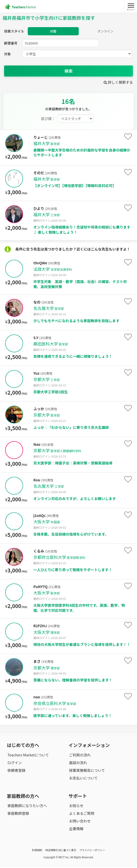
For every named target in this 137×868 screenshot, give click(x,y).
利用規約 (37, 851)
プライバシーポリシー (92, 851)
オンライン (105, 32)
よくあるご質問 (81, 814)
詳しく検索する (118, 83)
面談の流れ (77, 763)
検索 (68, 72)
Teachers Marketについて (28, 756)
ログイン (14, 763)
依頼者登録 (16, 771)
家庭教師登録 (18, 814)
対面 (53, 32)
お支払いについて (83, 779)
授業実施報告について (86, 771)
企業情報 (76, 830)
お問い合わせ (79, 822)
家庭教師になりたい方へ (27, 806)
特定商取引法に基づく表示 (61, 851)
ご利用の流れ (79, 756)
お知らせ (76, 806)
